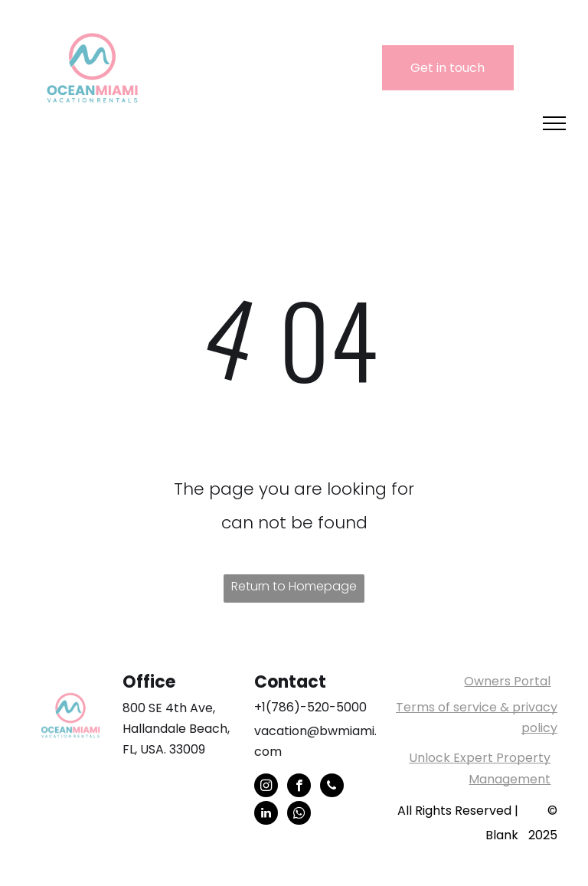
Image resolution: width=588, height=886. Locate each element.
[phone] (332, 787)
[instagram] (266, 787)
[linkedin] (266, 815)
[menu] (554, 123)
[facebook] (299, 787)
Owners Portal (507, 681)
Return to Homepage (294, 586)
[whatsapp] (299, 815)
